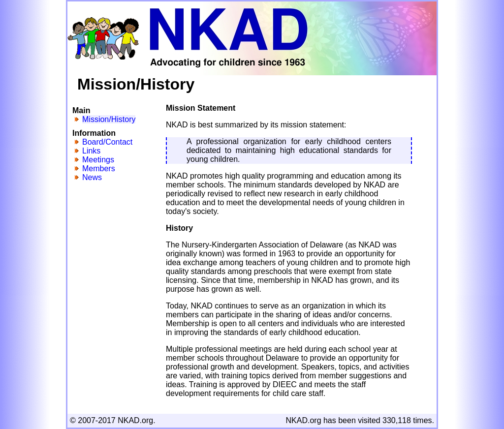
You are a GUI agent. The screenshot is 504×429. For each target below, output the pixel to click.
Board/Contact (107, 142)
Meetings (98, 160)
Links (91, 151)
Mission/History (109, 119)
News (92, 177)
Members (99, 169)
